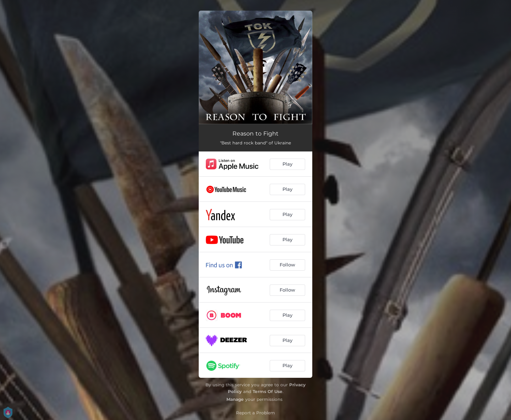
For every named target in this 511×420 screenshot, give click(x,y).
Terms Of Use (268, 391)
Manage (235, 399)
